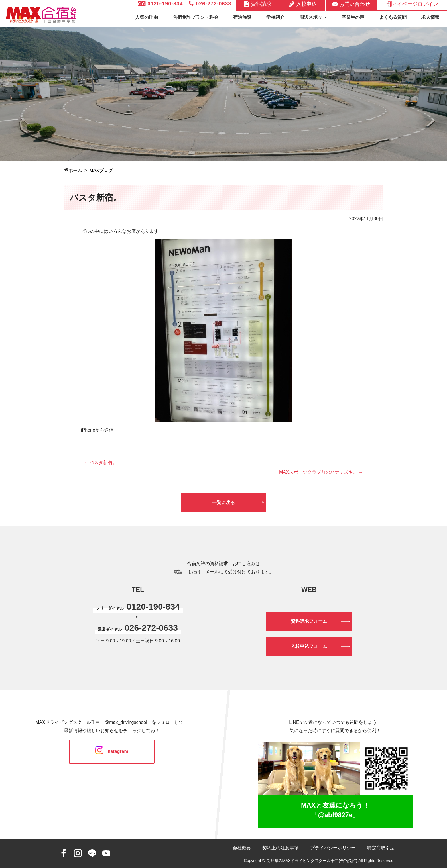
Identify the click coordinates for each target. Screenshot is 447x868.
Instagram (112, 751)
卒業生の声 (353, 17)
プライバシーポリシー (333, 848)
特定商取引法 (381, 848)
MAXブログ (101, 170)
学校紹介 (275, 17)
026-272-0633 (210, 4)
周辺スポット (313, 17)
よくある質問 (393, 17)
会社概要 (242, 848)
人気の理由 (147, 17)
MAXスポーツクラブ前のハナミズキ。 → (321, 472)
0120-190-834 (160, 4)
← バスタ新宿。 (100, 462)
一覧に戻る (223, 502)
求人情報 (430, 17)
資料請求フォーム (309, 621)
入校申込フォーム (309, 646)
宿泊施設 (242, 17)
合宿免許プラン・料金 (196, 17)
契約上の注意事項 (281, 848)
